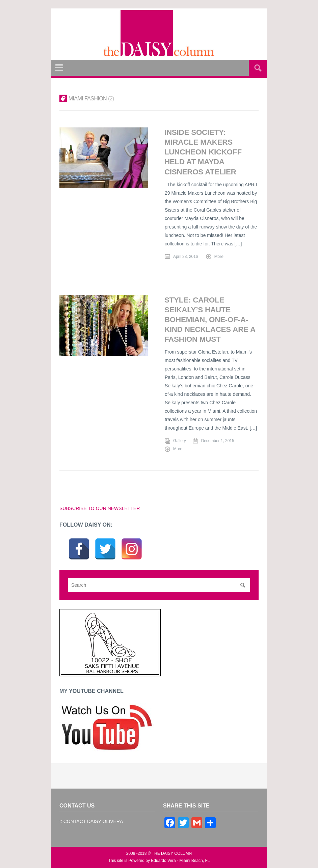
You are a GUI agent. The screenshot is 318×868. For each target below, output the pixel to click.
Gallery (180, 441)
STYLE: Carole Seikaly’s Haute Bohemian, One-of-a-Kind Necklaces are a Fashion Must (210, 320)
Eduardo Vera (163, 861)
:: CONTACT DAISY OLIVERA (91, 821)
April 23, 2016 (185, 257)
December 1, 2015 (218, 441)
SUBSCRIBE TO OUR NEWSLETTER (100, 508)
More (219, 257)
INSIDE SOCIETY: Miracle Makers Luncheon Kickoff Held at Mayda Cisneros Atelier (203, 152)
